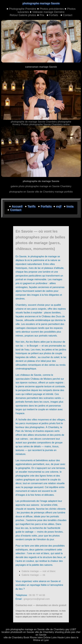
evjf (59, 206)
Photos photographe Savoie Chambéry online (45, 124)
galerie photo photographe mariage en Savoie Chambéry (41, 186)
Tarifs (32, 206)
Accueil (17, 206)
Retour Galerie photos (23, 15)
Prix (41, 15)
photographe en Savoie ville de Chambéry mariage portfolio (41, 192)
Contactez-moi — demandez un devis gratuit (41, 605)
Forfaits (53, 15)
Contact (66, 15)
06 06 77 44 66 (37, 595)
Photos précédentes (52, 9)
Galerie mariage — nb (33, 575)
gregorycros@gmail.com (37, 599)
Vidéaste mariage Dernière (48, 12)
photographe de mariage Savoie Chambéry (34, 122)
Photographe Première (23, 9)
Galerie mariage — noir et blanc (39, 571)
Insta (70, 206)
